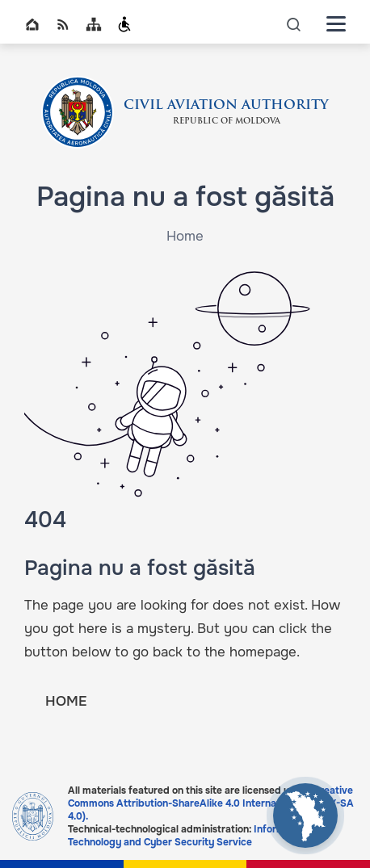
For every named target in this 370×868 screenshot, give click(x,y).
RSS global (63, 24)
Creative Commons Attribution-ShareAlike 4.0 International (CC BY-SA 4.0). (211, 803)
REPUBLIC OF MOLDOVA (227, 122)
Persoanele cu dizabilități (124, 24)
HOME (66, 701)
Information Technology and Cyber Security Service (188, 836)
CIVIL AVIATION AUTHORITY (226, 106)
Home (32, 24)
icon (294, 24)
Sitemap (94, 24)
